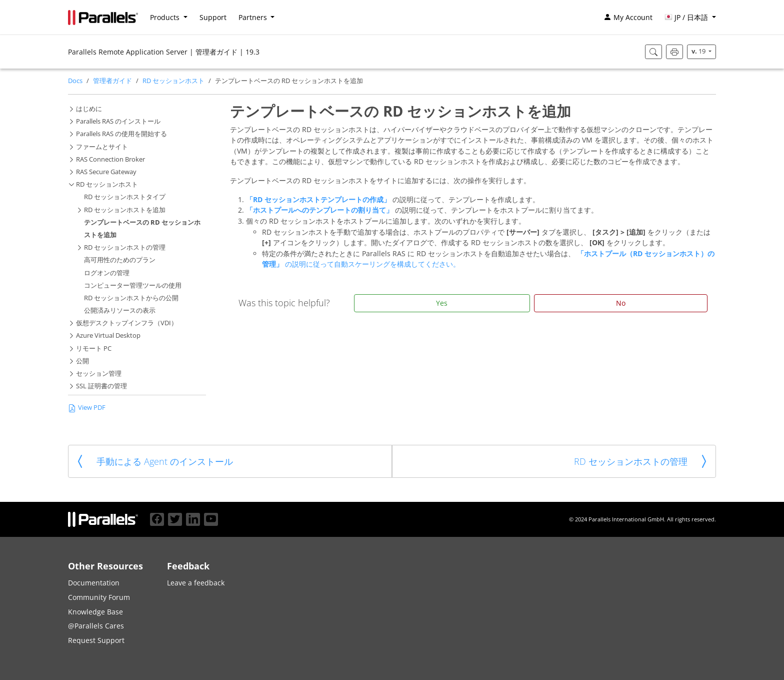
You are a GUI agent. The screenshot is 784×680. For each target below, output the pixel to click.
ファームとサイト (102, 147)
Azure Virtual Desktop (108, 335)
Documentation (94, 583)
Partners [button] (254, 17)
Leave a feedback (196, 583)
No (621, 303)
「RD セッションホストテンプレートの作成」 (319, 199)
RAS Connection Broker (110, 159)
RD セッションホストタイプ (125, 197)
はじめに (89, 109)
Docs (75, 81)
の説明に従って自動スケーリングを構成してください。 (372, 264)
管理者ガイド (112, 81)
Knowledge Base (95, 612)
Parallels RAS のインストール (118, 121)
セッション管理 (99, 374)
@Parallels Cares (96, 626)
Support (213, 17)
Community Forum (99, 597)
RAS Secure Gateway (106, 172)
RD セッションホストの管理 (125, 247)
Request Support (96, 640)
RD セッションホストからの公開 (131, 298)
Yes (442, 303)
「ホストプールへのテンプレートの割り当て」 (320, 210)
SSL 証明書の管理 (101, 386)
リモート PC (94, 349)
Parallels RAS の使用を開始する (121, 134)
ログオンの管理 (107, 273)
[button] (690, 18)
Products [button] (166, 17)
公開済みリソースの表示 (120, 310)
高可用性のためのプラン (120, 260)
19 (699, 51)
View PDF (87, 408)
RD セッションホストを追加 (125, 210)
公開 (82, 361)
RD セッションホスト (173, 81)
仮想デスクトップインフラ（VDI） (127, 323)
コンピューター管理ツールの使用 (133, 285)
